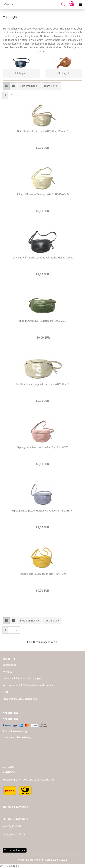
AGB (5, 692)
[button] (6, 86)
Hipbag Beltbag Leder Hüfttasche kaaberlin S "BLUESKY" (42, 511)
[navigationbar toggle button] (81, 4)
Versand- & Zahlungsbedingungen (22, 678)
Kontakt (7, 672)
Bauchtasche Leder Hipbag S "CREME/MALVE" (42, 131)
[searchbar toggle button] (63, 4)
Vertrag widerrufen (15, 850)
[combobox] (29, 86)
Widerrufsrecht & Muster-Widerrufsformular (28, 685)
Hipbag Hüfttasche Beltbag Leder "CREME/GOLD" (42, 194)
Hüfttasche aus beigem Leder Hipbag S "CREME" (42, 384)
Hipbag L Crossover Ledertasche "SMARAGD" (42, 321)
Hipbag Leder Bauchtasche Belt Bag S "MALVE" (42, 447)
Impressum (9, 665)
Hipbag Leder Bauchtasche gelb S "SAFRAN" (42, 574)
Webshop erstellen (29, 860)
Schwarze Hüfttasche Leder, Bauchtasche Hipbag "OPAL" (42, 258)
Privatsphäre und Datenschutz (20, 699)
